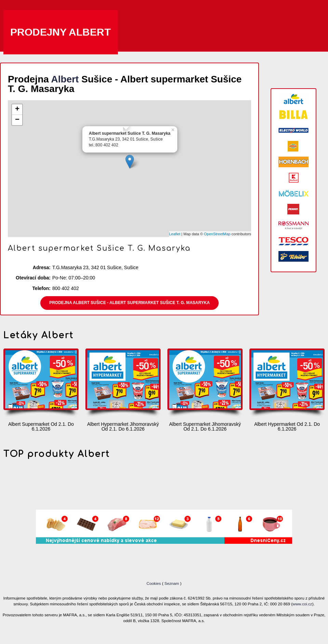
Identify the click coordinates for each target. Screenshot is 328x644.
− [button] (17, 120)
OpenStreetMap (217, 234)
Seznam (172, 583)
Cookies (154, 583)
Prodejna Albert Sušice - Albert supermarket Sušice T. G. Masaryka (129, 303)
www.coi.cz (302, 604)
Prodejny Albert (61, 32)
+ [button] (17, 109)
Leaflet (175, 234)
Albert (65, 79)
